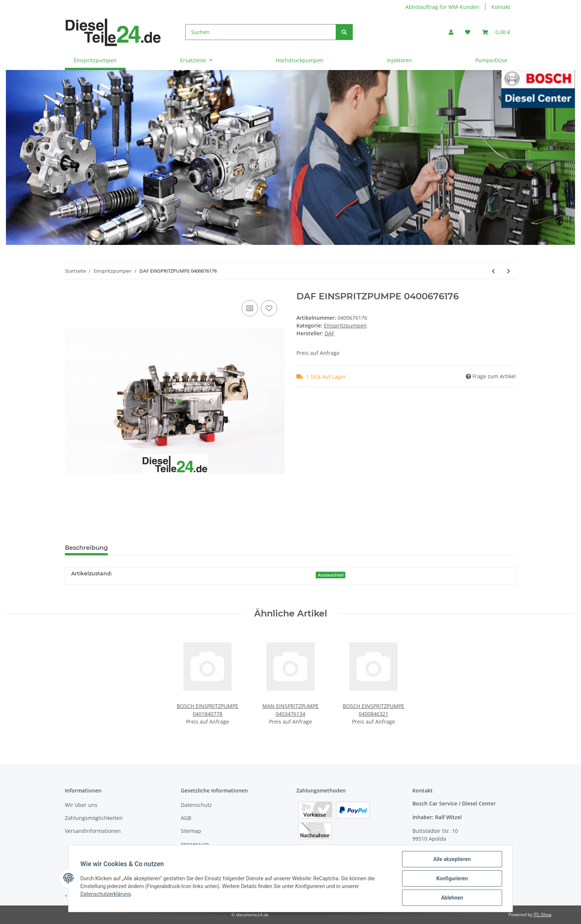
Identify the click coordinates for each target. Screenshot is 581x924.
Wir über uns (81, 805)
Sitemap (191, 831)
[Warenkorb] (496, 32)
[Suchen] (261, 32)
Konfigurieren (452, 878)
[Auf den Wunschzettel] (269, 308)
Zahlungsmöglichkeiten (94, 818)
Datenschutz (196, 805)
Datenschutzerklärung (106, 894)
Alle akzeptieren (452, 859)
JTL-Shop (542, 915)
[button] (451, 32)
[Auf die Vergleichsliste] (250, 308)
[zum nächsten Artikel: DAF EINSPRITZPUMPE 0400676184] (509, 271)
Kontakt (501, 7)
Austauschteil (331, 575)
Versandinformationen (93, 831)
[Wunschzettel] (468, 32)
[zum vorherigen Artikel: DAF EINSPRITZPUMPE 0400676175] (493, 271)
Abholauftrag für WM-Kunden (442, 7)
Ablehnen (452, 898)
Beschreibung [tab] (86, 548)
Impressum (195, 844)
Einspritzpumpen (345, 325)
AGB (186, 818)
